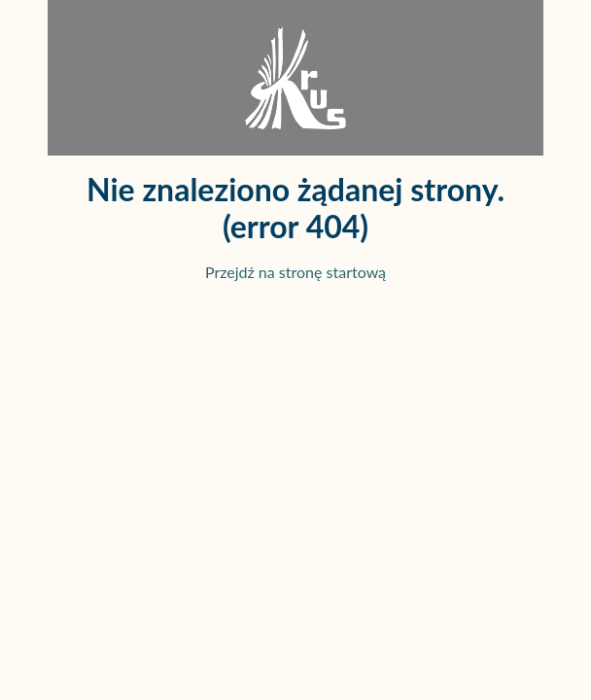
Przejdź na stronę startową (295, 272)
